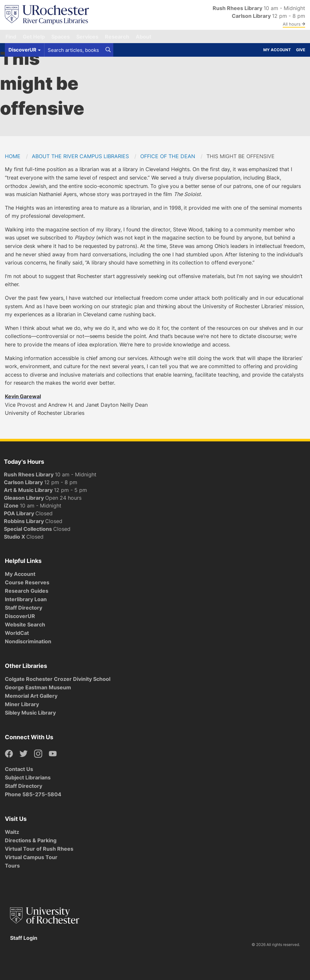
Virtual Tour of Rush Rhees (39, 849)
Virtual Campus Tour (31, 857)
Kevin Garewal (23, 396)
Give (301, 50)
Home (13, 156)
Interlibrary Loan (26, 599)
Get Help (34, 37)
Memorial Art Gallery (31, 696)
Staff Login (24, 938)
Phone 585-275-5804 (33, 794)
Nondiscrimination (28, 641)
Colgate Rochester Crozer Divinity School (58, 679)
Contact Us (19, 769)
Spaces (61, 37)
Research (117, 37)
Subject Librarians (28, 777)
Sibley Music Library (30, 713)
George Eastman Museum (38, 687)
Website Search (25, 624)
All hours (294, 24)
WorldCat (17, 633)
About (143, 37)
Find (11, 37)
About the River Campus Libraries (80, 156)
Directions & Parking (31, 840)
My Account (277, 50)
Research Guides (27, 591)
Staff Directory (24, 608)
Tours (12, 866)
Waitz (12, 832)
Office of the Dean (168, 156)
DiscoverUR (20, 616)
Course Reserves (27, 582)
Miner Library (22, 704)
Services (87, 37)
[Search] (108, 50)
